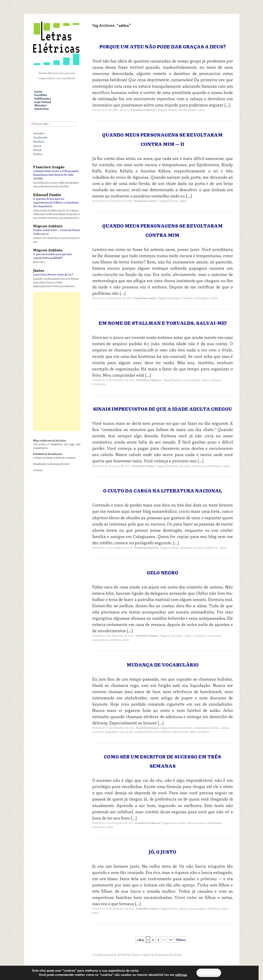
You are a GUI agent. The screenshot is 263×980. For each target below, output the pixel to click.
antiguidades (201, 728)
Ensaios (152, 547)
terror (96, 913)
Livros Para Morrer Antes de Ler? (53, 274)
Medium (39, 141)
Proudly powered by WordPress (112, 955)
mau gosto (214, 635)
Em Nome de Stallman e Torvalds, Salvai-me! (163, 323)
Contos (152, 201)
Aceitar (209, 973)
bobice (215, 728)
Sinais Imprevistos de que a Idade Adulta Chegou (162, 409)
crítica (190, 823)
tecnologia (99, 384)
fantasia (173, 201)
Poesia (149, 466)
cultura (174, 547)
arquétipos (175, 298)
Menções (41, 105)
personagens (202, 298)
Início (38, 92)
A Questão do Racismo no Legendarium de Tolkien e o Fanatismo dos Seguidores (56, 202)
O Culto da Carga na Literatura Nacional (163, 490)
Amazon (39, 133)
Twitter (38, 154)
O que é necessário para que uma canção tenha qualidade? (52, 256)
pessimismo (214, 466)
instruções (199, 466)
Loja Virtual (43, 102)
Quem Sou (41, 109)
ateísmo (173, 110)
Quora (37, 145)
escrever (201, 823)
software (216, 380)
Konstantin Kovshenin (168, 955)
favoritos (185, 466)
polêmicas (212, 547)
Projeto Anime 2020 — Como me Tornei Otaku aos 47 (56, 232)
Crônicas (149, 110)
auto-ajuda (179, 823)
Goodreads (40, 137)
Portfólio (41, 95)
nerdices (116, 640)
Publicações (43, 99)
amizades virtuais (181, 728)
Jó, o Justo (163, 851)
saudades (203, 731)
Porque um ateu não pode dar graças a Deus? (163, 46)
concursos (176, 635)
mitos (174, 908)
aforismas (172, 466)
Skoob (37, 150)
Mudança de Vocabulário (163, 664)
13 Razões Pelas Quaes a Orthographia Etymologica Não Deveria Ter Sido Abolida (56, 174)
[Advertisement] (57, 362)
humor (177, 380)
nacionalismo (101, 640)
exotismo (186, 547)
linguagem (112, 731)
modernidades (188, 110)
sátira (201, 110)
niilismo (184, 908)
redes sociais (180, 731)
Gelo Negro (162, 572)
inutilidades (215, 823)
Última (181, 939)
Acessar (38, 470)
